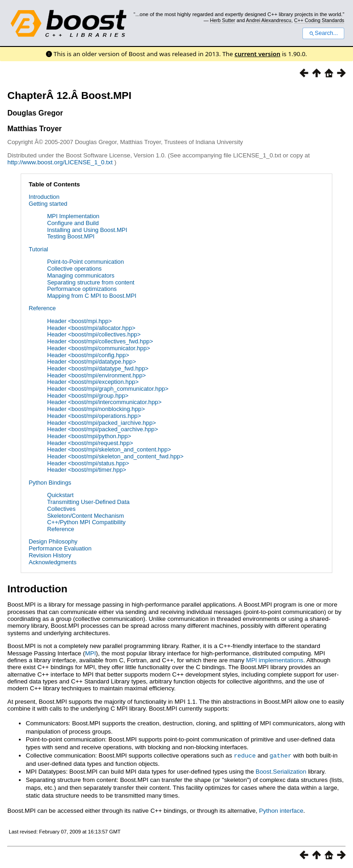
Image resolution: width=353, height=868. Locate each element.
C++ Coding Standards (319, 20)
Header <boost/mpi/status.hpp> (88, 463)
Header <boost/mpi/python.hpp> (89, 436)
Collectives (61, 509)
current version (257, 54)
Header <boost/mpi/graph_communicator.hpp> (108, 389)
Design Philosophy (53, 541)
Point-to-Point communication (85, 262)
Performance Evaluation (60, 548)
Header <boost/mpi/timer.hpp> (86, 470)
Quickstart (60, 495)
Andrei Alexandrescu (269, 20)
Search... (323, 33)
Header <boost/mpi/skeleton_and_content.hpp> (109, 449)
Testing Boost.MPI (71, 236)
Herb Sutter (223, 20)
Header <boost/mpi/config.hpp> (88, 355)
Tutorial (38, 249)
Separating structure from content (91, 282)
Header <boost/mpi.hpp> (79, 321)
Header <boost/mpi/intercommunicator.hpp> (104, 402)
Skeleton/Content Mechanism (85, 516)
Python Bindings (50, 483)
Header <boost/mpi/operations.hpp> (94, 416)
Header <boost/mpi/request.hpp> (90, 443)
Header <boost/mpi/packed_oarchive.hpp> (102, 429)
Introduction (44, 197)
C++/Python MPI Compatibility (86, 522)
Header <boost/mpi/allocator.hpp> (91, 328)
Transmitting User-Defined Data (88, 502)
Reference (42, 308)
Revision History (50, 555)
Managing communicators (81, 275)
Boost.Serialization (281, 771)
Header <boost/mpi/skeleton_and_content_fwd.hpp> (115, 456)
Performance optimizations (82, 289)
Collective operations (74, 269)
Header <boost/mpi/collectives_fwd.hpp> (100, 341)
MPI (91, 653)
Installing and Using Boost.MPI (87, 230)
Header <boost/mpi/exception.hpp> (93, 382)
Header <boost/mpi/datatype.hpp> (91, 362)
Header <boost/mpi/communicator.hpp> (98, 348)
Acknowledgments (52, 562)
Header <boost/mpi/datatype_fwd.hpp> (98, 368)
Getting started (48, 204)
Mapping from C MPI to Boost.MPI (91, 296)
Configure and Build (73, 223)
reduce (245, 755)
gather (280, 755)
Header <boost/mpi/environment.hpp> (96, 375)
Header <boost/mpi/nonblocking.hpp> (96, 409)
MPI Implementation (73, 216)
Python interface (281, 810)
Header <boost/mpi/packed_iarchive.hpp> (101, 423)
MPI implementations (274, 660)
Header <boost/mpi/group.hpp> (88, 396)
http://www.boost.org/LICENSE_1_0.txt (61, 162)
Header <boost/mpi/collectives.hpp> (94, 334)
